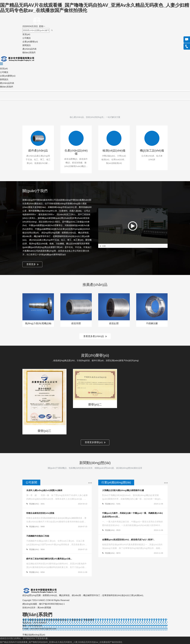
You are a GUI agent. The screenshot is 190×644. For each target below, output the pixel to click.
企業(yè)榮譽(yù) (30, 42)
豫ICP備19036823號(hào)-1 (52, 604)
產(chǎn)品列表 (29, 49)
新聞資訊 (27, 45)
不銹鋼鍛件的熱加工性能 (38, 536)
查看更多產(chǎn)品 (95, 337)
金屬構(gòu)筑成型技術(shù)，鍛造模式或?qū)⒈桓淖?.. (128, 540)
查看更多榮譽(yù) (95, 443)
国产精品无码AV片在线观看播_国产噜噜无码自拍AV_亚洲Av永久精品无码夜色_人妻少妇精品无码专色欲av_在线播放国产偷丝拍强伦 (95, 8)
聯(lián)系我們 (29, 53)
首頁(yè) (26, 34)
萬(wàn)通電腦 (44, 608)
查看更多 (32, 265)
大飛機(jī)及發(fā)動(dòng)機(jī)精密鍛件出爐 (123, 490)
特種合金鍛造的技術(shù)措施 (40, 513)
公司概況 (27, 38)
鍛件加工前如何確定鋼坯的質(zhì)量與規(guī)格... (49, 559)
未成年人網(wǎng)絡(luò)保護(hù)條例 (44, 490)
